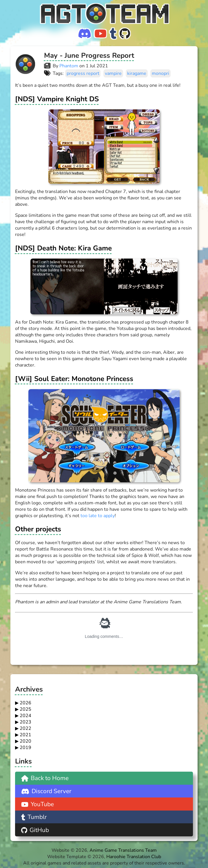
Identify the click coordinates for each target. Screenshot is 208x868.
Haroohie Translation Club (134, 857)
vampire (113, 73)
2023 (25, 722)
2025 (25, 709)
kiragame (137, 73)
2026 (25, 703)
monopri (160, 73)
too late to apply (98, 516)
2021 (25, 735)
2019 (25, 748)
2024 (25, 716)
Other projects (38, 529)
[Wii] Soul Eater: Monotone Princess (74, 379)
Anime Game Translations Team (123, 850)
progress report (83, 73)
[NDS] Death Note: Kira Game (63, 248)
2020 (25, 741)
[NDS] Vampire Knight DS (57, 99)
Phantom (69, 66)
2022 (25, 728)
